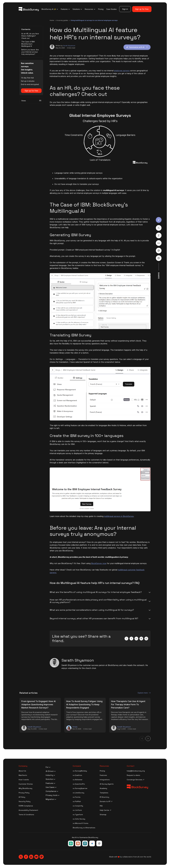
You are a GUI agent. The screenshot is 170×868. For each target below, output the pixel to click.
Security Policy (25, 801)
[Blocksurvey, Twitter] (21, 857)
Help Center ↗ (105, 810)
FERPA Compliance (26, 806)
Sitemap (103, 815)
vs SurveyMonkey (80, 771)
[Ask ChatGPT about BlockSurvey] (71, 843)
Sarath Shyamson (69, 46)
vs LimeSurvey (78, 793)
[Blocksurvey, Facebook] (26, 857)
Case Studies (111, 9)
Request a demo (133, 775)
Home (52, 20)
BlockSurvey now (99, 563)
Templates (104, 793)
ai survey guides (62, 20)
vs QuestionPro (79, 784)
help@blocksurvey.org (136, 771)
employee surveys (122, 71)
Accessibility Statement (28, 810)
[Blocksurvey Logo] (29, 9)
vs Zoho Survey (79, 819)
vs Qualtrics (77, 775)
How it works (24, 780)
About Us (22, 771)
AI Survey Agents (107, 784)
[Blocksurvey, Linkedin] (31, 857)
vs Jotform (77, 810)
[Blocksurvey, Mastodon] (42, 857)
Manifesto (23, 775)
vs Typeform (78, 815)
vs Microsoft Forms (81, 823)
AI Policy (22, 797)
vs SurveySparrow (80, 788)
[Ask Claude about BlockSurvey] (78, 843)
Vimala (75, 727)
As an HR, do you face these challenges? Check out (30, 36)
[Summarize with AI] (159, 220)
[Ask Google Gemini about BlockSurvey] (92, 843)
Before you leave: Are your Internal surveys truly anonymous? (30, 52)
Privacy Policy (24, 793)
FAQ (101, 806)
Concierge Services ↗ (136, 780)
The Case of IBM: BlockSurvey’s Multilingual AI (28, 44)
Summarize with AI (137, 47)
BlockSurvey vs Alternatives (84, 828)
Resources (90, 9)
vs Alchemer (78, 780)
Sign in (125, 9)
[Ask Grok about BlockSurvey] (99, 843)
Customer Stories (26, 784)
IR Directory (104, 797)
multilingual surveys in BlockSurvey (119, 516)
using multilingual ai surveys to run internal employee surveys (94, 20)
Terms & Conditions (26, 815)
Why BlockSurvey (25, 788)
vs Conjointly (78, 806)
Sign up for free (142, 9)
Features (65, 9)
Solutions (77, 9)
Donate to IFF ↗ (106, 801)
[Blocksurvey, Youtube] (36, 857)
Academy (103, 788)
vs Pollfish (77, 801)
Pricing (101, 9)
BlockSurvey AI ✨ (50, 9)
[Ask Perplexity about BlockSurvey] (85, 843)
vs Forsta (76, 797)
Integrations (105, 780)
